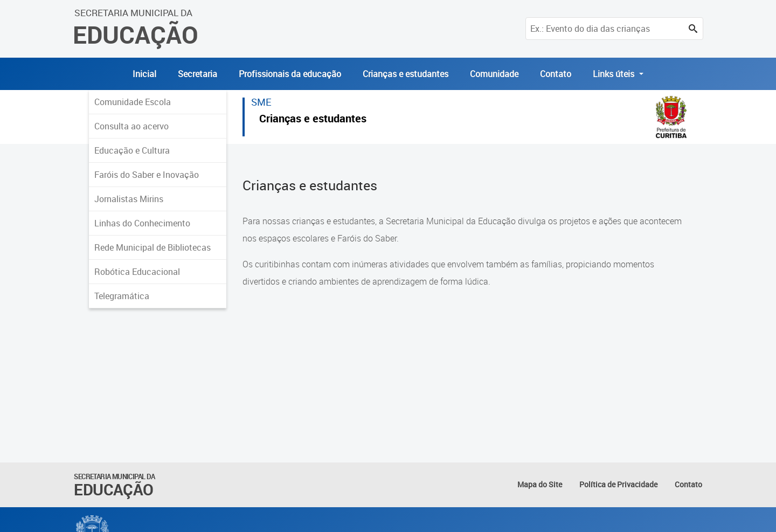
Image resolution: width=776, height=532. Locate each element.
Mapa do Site (540, 484)
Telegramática (122, 296)
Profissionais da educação (290, 74)
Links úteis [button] (615, 74)
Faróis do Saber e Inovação (147, 175)
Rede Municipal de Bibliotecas (153, 247)
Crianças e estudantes (406, 74)
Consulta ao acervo (131, 126)
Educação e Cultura (132, 150)
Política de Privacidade (618, 484)
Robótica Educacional (137, 272)
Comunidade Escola (133, 102)
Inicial (144, 74)
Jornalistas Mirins (129, 199)
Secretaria (198, 74)
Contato (556, 74)
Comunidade (494, 74)
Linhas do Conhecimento (142, 223)
